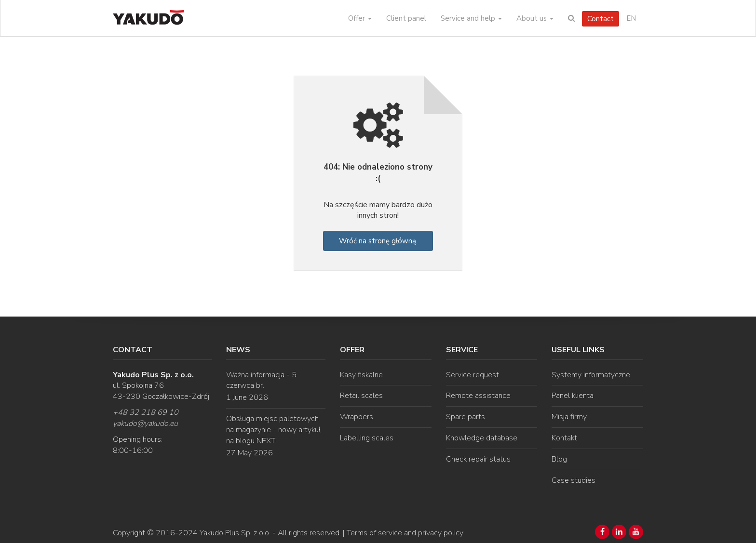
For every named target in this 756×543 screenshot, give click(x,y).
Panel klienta (573, 396)
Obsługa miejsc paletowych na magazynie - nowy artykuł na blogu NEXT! (273, 430)
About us (535, 18)
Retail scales (361, 396)
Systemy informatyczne (591, 375)
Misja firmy (569, 417)
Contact (601, 19)
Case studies (574, 480)
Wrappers (357, 417)
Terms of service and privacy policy (405, 533)
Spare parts (466, 417)
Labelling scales (367, 438)
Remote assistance (478, 396)
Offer (360, 18)
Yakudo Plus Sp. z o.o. (235, 533)
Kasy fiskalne (361, 375)
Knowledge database (482, 438)
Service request (472, 375)
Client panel (406, 18)
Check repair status (478, 459)
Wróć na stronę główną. (378, 241)
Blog (559, 459)
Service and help (471, 18)
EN (631, 18)
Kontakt (564, 438)
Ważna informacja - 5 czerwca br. (261, 380)
